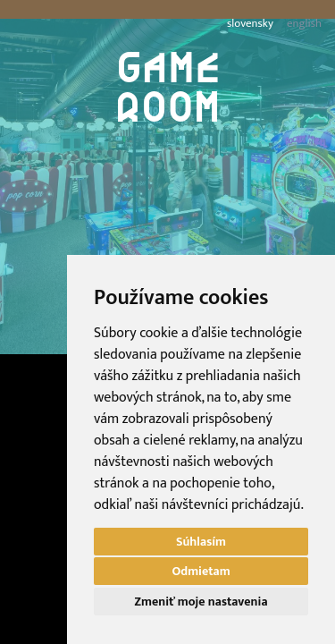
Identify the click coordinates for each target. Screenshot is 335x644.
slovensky (250, 24)
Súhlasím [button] (201, 542)
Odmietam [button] (201, 571)
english (304, 24)
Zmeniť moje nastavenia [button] (201, 602)
